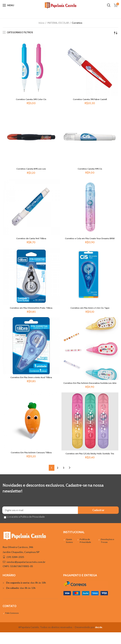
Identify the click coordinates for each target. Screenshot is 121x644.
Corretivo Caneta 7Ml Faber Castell (90, 100)
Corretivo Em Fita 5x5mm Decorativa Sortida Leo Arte (90, 389)
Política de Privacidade (85, 552)
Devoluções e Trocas (107, 552)
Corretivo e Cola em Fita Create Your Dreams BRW (90, 241)
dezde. (99, 639)
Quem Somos (69, 552)
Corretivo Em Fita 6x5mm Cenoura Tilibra (31, 461)
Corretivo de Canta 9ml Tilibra (31, 239)
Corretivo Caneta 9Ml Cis (90, 169)
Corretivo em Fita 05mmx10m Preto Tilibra (31, 312)
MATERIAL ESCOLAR (58, 23)
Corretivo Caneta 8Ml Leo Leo (31, 169)
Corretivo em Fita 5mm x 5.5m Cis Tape (90, 312)
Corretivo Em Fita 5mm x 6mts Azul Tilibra (31, 382)
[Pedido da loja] (116, 33)
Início (42, 23)
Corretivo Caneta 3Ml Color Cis (31, 100)
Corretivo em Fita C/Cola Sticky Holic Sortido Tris (90, 464)
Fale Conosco (12, 625)
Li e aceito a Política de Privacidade (26, 528)
